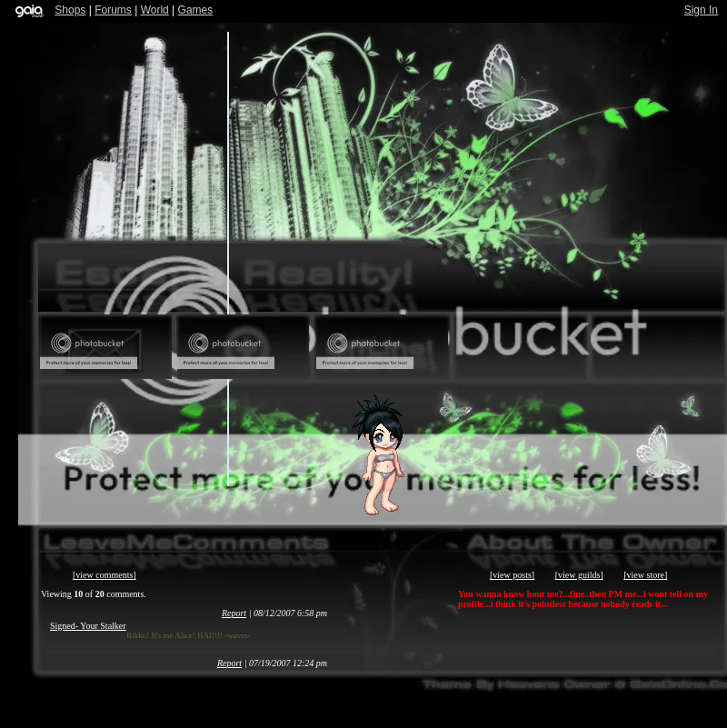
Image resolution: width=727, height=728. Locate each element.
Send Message (106, 347)
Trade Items (658, 347)
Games (196, 10)
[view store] (645, 575)
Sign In (701, 10)
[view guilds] (579, 575)
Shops (70, 10)
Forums (113, 10)
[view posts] (512, 575)
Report (234, 613)
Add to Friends (243, 347)
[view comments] (105, 575)
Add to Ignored (520, 347)
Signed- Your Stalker (88, 626)
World (155, 10)
